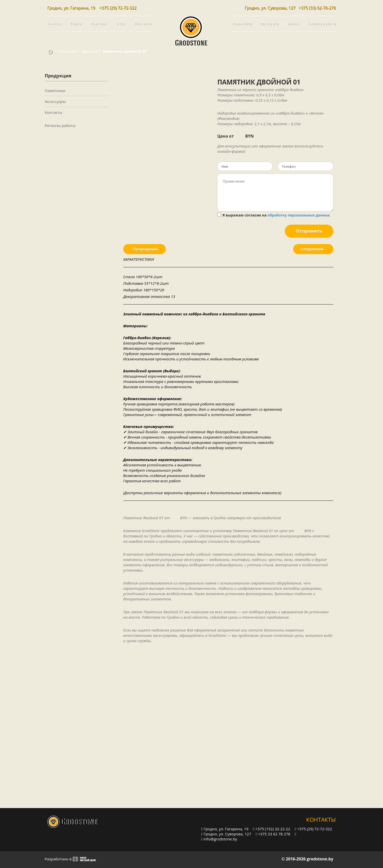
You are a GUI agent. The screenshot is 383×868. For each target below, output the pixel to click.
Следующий (313, 249)
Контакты (143, 24)
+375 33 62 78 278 (273, 834)
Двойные (90, 51)
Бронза (293, 24)
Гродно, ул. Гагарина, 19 (225, 829)
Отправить (309, 231)
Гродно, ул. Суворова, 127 (226, 834)
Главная (54, 24)
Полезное (98, 24)
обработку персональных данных (299, 215)
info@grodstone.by (219, 839)
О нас (120, 24)
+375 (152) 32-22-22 (271, 829)
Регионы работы (321, 24)
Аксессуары (269, 24)
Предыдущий (145, 249)
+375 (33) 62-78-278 (317, 8)
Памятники (242, 24)
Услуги (76, 24)
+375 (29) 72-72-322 (118, 8)
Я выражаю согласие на (274, 215)
